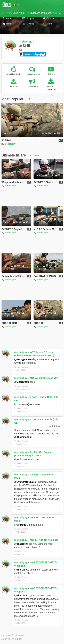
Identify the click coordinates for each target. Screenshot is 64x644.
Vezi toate (34, 155)
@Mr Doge (20, 525)
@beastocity (21, 544)
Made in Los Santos (12, 639)
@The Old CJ (22, 570)
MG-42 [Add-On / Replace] (45, 540)
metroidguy (26, 42)
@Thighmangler (23, 437)
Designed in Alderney (13, 635)
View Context (21, 367)
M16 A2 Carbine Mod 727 (44, 378)
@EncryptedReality (25, 359)
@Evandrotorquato (25, 482)
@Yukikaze (33, 404)
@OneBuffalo (22, 382)
